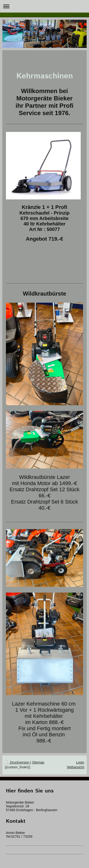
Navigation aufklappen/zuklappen (44, 6)
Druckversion (17, 762)
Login (80, 762)
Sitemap (38, 762)
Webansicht (76, 767)
